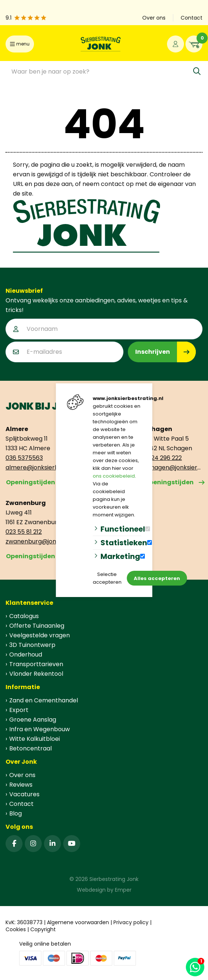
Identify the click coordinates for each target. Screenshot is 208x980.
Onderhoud (26, 655)
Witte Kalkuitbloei (35, 739)
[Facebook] (14, 844)
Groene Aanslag (33, 720)
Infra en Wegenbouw (40, 729)
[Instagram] (33, 844)
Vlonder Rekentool (36, 674)
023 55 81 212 (24, 532)
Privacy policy (131, 922)
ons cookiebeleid (114, 476)
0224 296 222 (163, 458)
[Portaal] (175, 44)
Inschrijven (153, 352)
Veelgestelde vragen (40, 635)
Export (19, 710)
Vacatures (24, 794)
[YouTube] (72, 844)
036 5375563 (24, 458)
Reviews (21, 785)
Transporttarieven (36, 664)
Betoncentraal (30, 748)
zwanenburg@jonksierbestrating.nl (35, 541)
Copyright (43, 929)
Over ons (22, 775)
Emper (123, 890)
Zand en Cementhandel (44, 700)
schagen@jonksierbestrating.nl (173, 467)
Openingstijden (30, 482)
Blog (16, 813)
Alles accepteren (157, 578)
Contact (21, 804)
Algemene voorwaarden (78, 922)
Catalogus (24, 616)
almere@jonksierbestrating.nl (35, 467)
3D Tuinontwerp (32, 645)
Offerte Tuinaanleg (37, 626)
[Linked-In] (52, 844)
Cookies (16, 929)
